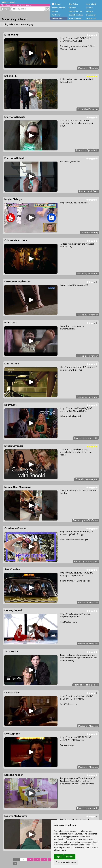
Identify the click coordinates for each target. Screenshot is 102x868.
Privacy (89, 11)
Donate (89, 8)
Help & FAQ (91, 4)
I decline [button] (70, 857)
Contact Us (91, 18)
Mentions (56, 15)
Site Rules (73, 4)
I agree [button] (59, 857)
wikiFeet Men (57, 18)
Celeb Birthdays (76, 15)
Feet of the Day (76, 11)
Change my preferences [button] (66, 862)
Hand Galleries (75, 18)
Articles (72, 8)
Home (58, 4)
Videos (55, 11)
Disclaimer (91, 15)
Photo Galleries (58, 8)
